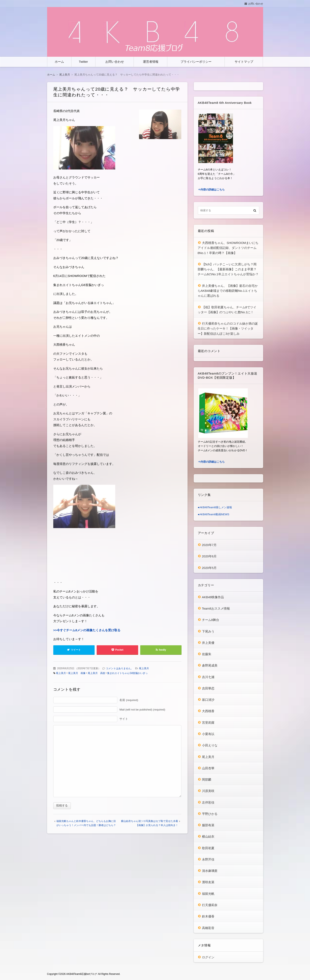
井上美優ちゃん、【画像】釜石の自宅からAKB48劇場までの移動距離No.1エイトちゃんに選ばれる (228, 291)
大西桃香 (208, 711)
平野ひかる (210, 814)
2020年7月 (209, 545)
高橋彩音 (208, 928)
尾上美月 (144, 668)
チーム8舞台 (211, 620)
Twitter (83, 62)
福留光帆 (208, 894)
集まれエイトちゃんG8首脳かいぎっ (127, 673)
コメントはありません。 (120, 668)
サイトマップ (244, 62)
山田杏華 (208, 768)
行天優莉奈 (210, 905)
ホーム (59, 62)
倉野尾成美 (210, 665)
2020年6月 (209, 556)
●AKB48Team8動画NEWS (214, 514)
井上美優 (208, 643)
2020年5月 (209, 568)
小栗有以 (208, 734)
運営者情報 (151, 62)
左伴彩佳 (208, 802)
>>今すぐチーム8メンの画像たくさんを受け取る (87, 630)
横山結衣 (208, 836)
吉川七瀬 (208, 677)
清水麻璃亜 (210, 871)
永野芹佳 (208, 859)
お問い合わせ (256, 4)
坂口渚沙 (208, 700)
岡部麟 (207, 780)
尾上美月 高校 (96, 673)
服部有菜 (208, 825)
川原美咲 (208, 791)
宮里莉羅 (208, 723)
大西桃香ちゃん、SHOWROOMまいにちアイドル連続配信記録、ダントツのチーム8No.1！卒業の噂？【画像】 (228, 248)
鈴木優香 (208, 916)
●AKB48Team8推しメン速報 (215, 507)
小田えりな (210, 745)
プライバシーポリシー (196, 62)
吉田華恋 (208, 688)
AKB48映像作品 (213, 597)
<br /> (66, 555)
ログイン (208, 957)
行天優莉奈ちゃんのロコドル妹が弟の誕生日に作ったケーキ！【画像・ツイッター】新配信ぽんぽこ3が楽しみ (228, 329)
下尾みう (208, 631)
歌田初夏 (208, 848)
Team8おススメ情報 (216, 608)
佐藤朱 (207, 654)
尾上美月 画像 (77, 673)
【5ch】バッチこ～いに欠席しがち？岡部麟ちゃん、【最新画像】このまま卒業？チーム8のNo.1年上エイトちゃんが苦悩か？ (228, 269)
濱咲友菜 (208, 882)
